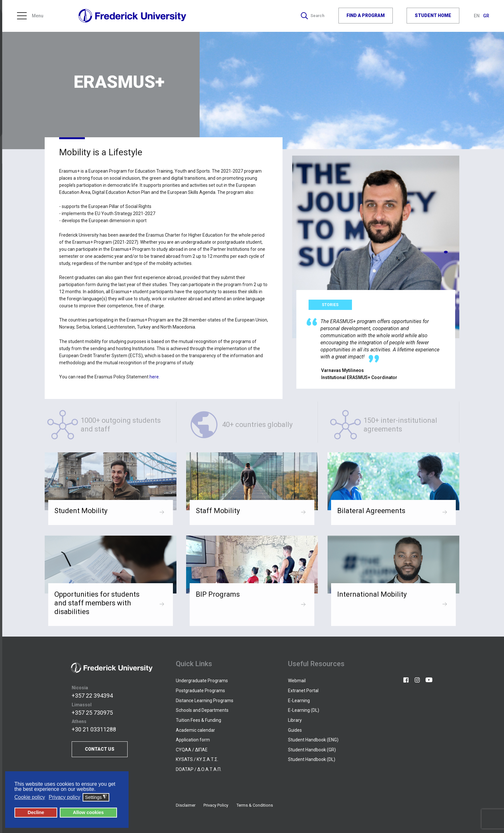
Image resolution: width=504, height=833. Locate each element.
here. (155, 377)
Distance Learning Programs (205, 701)
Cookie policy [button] (30, 797)
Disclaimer (186, 805)
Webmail (297, 681)
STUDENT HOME (433, 16)
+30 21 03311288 (94, 730)
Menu (30, 16)
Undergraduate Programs (202, 681)
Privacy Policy (216, 805)
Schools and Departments (202, 710)
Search (312, 16)
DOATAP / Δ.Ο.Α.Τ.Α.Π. (199, 769)
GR (486, 16)
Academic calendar (195, 730)
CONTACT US (100, 749)
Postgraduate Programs (200, 691)
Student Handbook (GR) (312, 750)
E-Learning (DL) (304, 710)
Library (295, 720)
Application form (193, 740)
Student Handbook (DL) (312, 759)
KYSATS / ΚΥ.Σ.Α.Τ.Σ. (197, 759)
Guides (295, 730)
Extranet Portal (303, 691)
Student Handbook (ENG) (313, 740)
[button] (446, 252)
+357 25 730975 (92, 713)
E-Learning (299, 701)
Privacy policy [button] (65, 797)
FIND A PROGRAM (366, 16)
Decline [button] (36, 812)
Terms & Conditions (255, 805)
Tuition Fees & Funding (198, 720)
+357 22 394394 (92, 696)
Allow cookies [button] (88, 812)
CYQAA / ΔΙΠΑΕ (192, 750)
